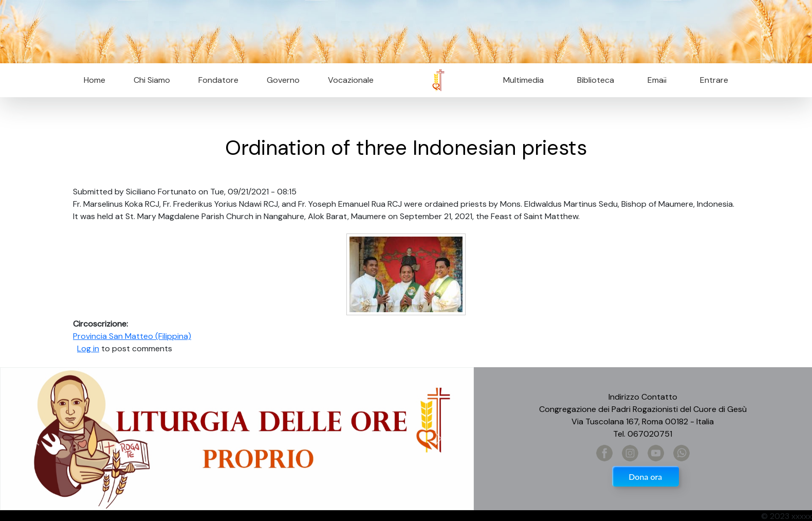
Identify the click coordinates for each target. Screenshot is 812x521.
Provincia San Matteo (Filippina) (132, 336)
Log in (88, 348)
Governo (283, 80)
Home (95, 80)
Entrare (714, 80)
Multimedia (523, 80)
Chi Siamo (152, 80)
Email (654, 80)
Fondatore (218, 80)
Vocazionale (351, 80)
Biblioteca (596, 80)
